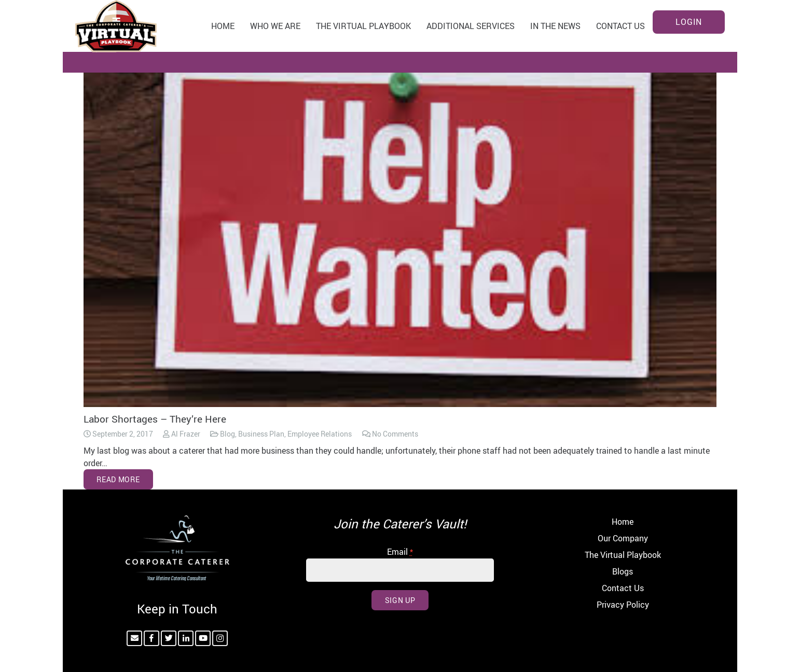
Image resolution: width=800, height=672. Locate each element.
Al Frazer (186, 434)
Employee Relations (320, 434)
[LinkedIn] (186, 638)
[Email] (134, 638)
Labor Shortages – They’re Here (155, 419)
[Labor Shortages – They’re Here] (400, 229)
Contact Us (623, 588)
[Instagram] (220, 638)
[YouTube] (203, 638)
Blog (227, 434)
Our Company (623, 538)
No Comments (395, 434)
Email (400, 552)
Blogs (623, 571)
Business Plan (261, 434)
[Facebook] (151, 638)
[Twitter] (169, 638)
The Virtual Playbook (623, 555)
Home (623, 522)
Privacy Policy (623, 605)
